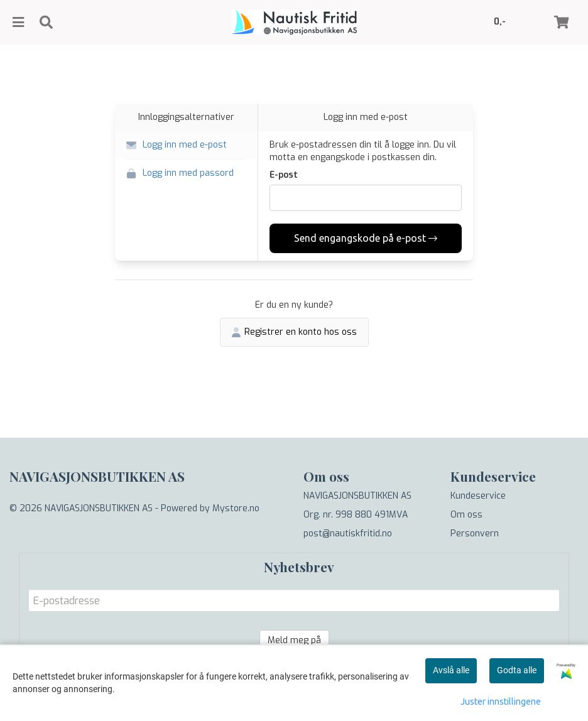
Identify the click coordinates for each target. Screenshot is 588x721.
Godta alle (517, 670)
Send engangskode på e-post (366, 238)
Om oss (466, 515)
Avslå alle (451, 670)
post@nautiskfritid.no (348, 534)
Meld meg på (294, 640)
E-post (284, 175)
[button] (186, 145)
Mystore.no (236, 508)
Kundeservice (478, 496)
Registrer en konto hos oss (294, 332)
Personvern (475, 534)
